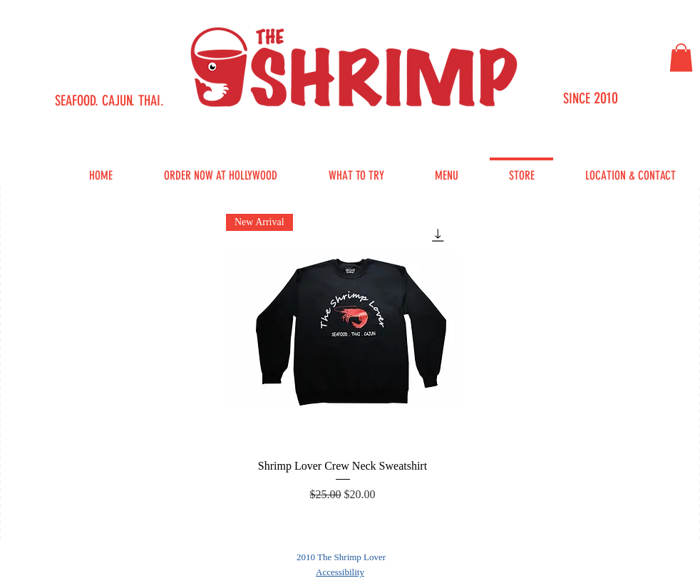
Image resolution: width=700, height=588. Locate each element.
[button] (681, 57)
